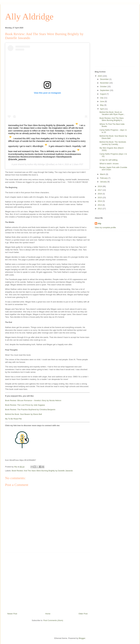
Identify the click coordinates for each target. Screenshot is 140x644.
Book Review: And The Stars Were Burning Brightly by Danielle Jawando (42, 471)
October (104, 86)
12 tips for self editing (108, 160)
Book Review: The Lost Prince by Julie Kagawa (25, 405)
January (104, 182)
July (102, 98)
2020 (100, 76)
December (105, 79)
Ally (99, 224)
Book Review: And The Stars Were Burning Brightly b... (111, 119)
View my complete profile (105, 227)
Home (48, 614)
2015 (100, 197)
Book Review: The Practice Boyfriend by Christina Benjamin (30, 410)
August (103, 94)
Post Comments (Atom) (53, 620)
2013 (100, 205)
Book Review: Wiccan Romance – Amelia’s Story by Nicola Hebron (33, 400)
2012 (100, 209)
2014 (100, 201)
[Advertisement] (47, 582)
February (104, 178)
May (102, 105)
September (105, 90)
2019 (100, 186)
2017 (100, 190)
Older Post (83, 614)
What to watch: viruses (109, 164)
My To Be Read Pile (13, 419)
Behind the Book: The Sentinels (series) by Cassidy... (113, 143)
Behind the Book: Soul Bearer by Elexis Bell (23, 414)
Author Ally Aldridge (36, 164)
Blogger (82, 638)
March (103, 174)
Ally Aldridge (29, 17)
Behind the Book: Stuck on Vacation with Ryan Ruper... (112, 113)
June (102, 101)
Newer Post (12, 614)
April (102, 109)
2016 (100, 194)
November (105, 83)
